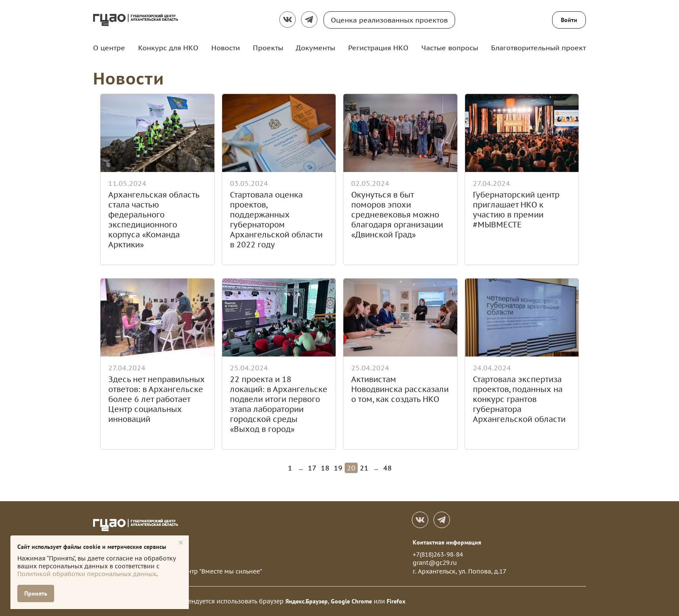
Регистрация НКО (378, 48)
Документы (315, 48)
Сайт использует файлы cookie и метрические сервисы (92, 547)
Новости (226, 48)
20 (351, 468)
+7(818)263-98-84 (438, 554)
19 (338, 468)
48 (388, 468)
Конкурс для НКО (168, 48)
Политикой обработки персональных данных (87, 574)
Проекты (268, 48)
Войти (569, 20)
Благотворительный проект (538, 48)
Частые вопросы (450, 48)
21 (364, 468)
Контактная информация (447, 542)
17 (312, 468)
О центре (109, 48)
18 (325, 468)
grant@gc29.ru (435, 563)
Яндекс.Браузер (307, 601)
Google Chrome (351, 601)
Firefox (396, 601)
